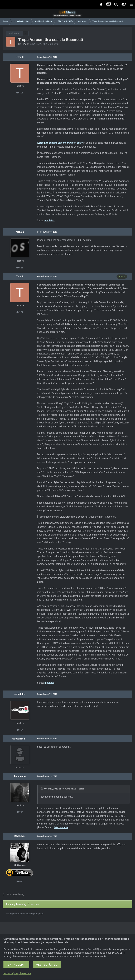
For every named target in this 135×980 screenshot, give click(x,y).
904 (20, 812)
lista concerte (61, 827)
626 (20, 881)
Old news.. (54, 44)
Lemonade (20, 776)
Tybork (25, 44)
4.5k (20, 268)
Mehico (20, 232)
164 (20, 730)
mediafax (49, 221)
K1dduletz (20, 836)
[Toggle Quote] (42, 789)
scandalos (20, 694)
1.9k (20, 93)
